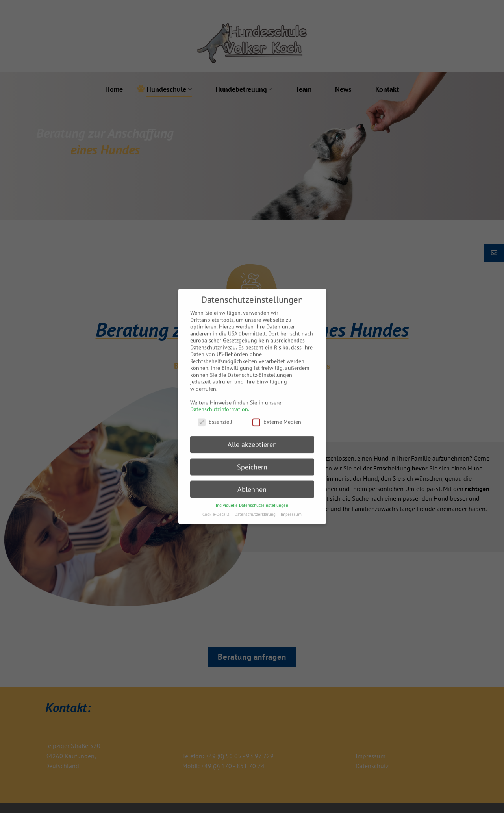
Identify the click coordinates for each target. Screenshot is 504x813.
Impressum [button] (291, 508)
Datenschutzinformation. (220, 403)
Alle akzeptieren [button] (252, 438)
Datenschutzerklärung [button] (256, 508)
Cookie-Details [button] (217, 508)
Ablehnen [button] (252, 482)
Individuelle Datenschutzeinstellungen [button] (252, 499)
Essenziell (215, 416)
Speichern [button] (252, 460)
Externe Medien (277, 416)
